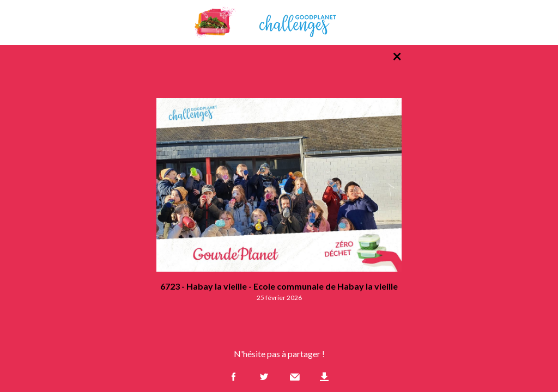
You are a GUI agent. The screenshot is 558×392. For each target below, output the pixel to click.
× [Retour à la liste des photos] (397, 56)
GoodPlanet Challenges (279, 23)
